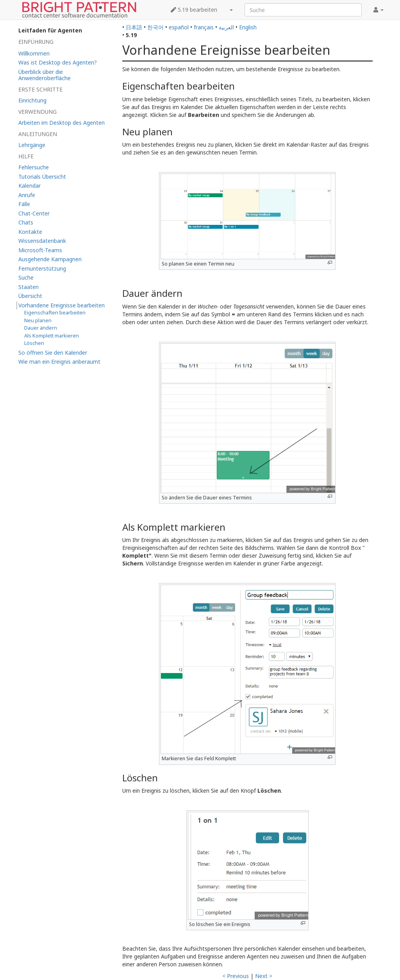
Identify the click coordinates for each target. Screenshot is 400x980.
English (248, 27)
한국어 (155, 27)
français (204, 27)
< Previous (236, 976)
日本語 (134, 27)
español (179, 27)
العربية (226, 27)
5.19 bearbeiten (194, 10)
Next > (264, 976)
